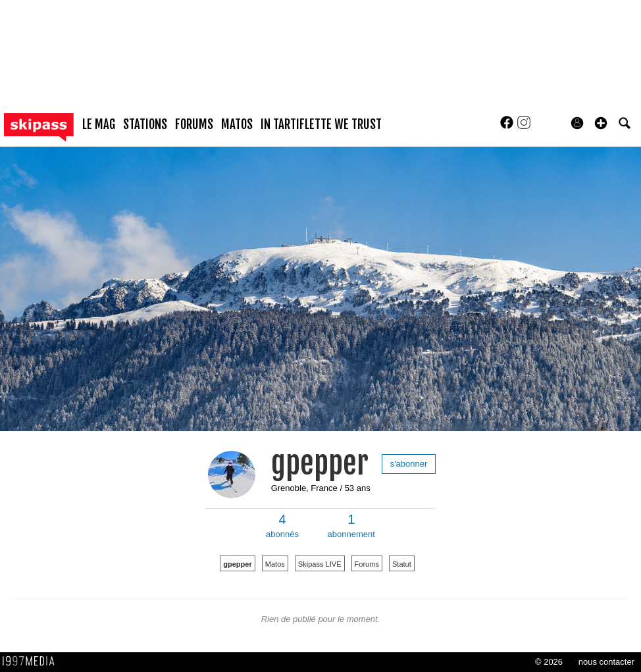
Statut (402, 564)
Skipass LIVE (320, 564)
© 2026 (549, 662)
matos (237, 124)
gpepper (320, 463)
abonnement (351, 526)
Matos (275, 564)
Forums (367, 564)
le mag (99, 124)
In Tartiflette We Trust (321, 124)
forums (194, 124)
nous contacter (606, 662)
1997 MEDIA (32, 661)
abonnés (282, 526)
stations (145, 124)
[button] (601, 123)
